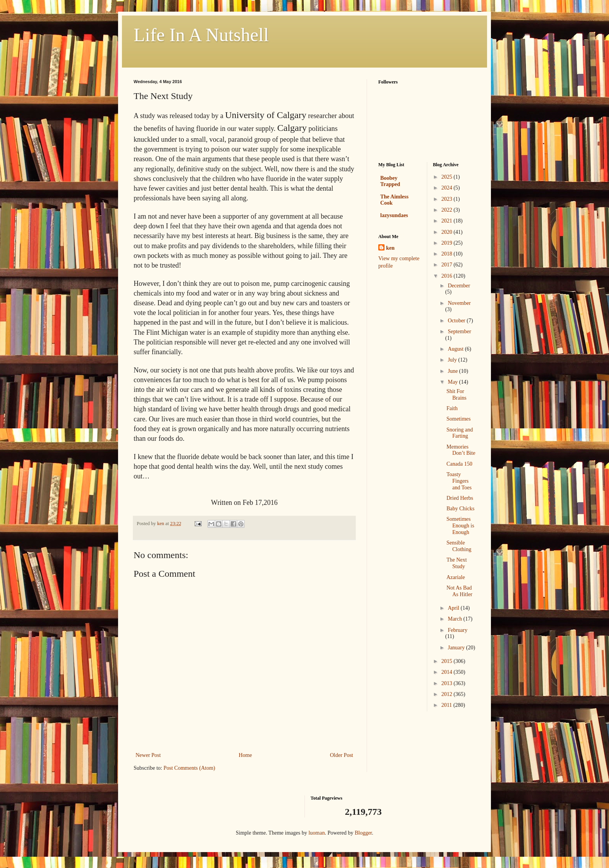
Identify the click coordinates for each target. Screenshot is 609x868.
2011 (447, 705)
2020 (447, 232)
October (457, 321)
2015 (447, 661)
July (453, 360)
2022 (447, 210)
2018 (447, 254)
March (456, 619)
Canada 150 (459, 464)
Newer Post (148, 755)
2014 (447, 672)
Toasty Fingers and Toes (459, 481)
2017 (447, 265)
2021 (447, 221)
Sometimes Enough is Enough (460, 526)
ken (390, 248)
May (453, 382)
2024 (447, 188)
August (456, 349)
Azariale (455, 577)
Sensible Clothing (459, 546)
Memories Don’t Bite (461, 450)
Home (245, 755)
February (458, 630)
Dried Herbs (460, 498)
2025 (447, 177)
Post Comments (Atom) (189, 768)
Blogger (363, 833)
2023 (447, 199)
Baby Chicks (460, 509)
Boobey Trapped (390, 181)
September (459, 331)
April (454, 608)
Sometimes (458, 419)
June (453, 371)
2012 (447, 694)
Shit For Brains (456, 395)
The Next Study (456, 563)
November (459, 303)
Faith (452, 408)
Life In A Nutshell (201, 35)
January (457, 648)
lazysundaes (394, 215)
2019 (447, 243)
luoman (317, 833)
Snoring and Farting (459, 433)
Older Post (342, 755)
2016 (447, 276)
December (459, 286)
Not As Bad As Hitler (459, 591)
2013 (447, 683)
